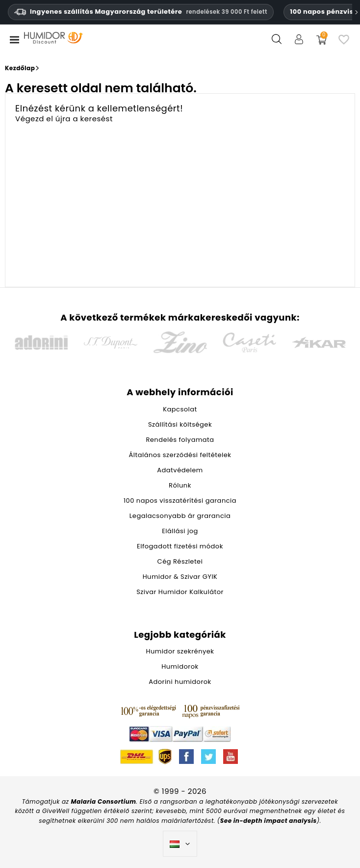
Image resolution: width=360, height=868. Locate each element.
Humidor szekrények (180, 651)
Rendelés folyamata (180, 440)
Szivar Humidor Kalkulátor (180, 592)
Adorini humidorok (180, 682)
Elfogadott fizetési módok (180, 546)
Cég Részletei (180, 561)
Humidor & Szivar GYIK (180, 577)
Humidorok (180, 666)
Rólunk (180, 485)
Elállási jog (180, 531)
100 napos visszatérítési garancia (180, 501)
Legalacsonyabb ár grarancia (180, 516)
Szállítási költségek (180, 424)
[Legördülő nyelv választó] (180, 844)
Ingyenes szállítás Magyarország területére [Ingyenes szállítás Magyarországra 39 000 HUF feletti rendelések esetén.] (141, 12)
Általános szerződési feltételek (180, 455)
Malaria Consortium (104, 801)
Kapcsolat (180, 409)
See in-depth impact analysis (269, 821)
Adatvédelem (180, 470)
